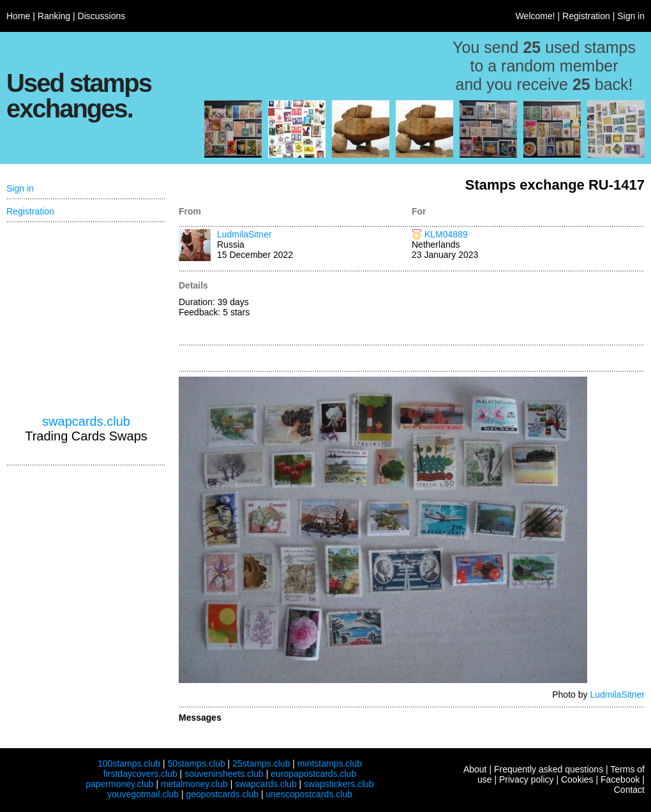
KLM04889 (446, 234)
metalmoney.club (194, 784)
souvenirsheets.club (224, 774)
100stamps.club (129, 763)
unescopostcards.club (309, 794)
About (475, 769)
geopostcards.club (223, 794)
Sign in (631, 16)
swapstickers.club (339, 784)
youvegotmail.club (143, 794)
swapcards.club (86, 421)
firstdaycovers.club (140, 774)
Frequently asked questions (549, 769)
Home (18, 16)
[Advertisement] (528, 309)
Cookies (577, 779)
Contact (629, 790)
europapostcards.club (313, 774)
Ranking (54, 16)
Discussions (102, 16)
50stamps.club (196, 763)
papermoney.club (119, 784)
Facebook (620, 779)
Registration (586, 16)
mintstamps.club (330, 763)
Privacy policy (527, 779)
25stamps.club (261, 763)
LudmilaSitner (244, 234)
